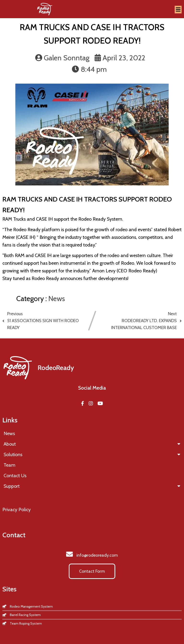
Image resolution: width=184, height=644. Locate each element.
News (57, 299)
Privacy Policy (17, 510)
